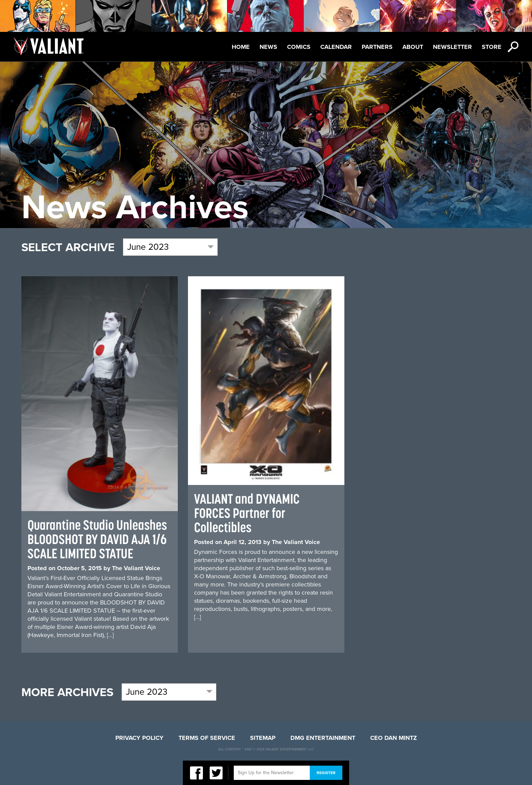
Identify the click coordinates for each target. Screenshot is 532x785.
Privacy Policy (139, 738)
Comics (299, 47)
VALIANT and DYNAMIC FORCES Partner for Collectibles (247, 513)
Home (241, 47)
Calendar (336, 47)
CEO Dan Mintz (394, 738)
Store (492, 47)
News (268, 47)
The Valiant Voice (136, 568)
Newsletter (452, 47)
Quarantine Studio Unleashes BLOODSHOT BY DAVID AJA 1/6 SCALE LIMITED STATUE (97, 539)
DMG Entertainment (323, 738)
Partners (377, 47)
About (413, 47)
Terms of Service (207, 738)
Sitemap (263, 738)
